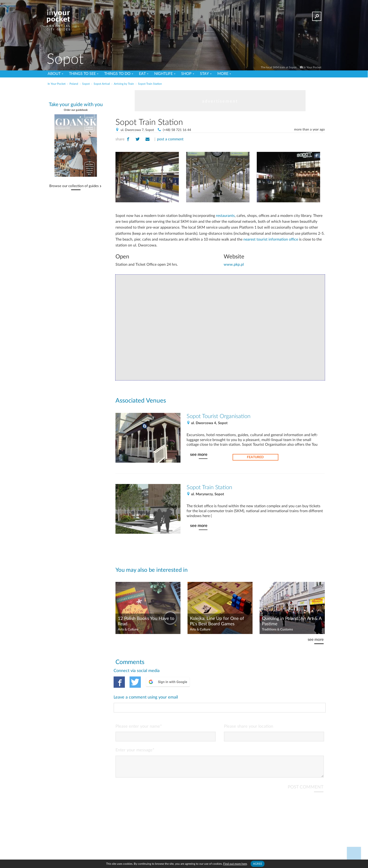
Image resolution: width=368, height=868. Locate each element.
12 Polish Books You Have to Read (146, 621)
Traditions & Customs (277, 630)
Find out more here (235, 864)
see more (199, 455)
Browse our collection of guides (74, 186)
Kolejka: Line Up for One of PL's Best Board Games (217, 621)
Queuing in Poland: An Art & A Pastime (292, 621)
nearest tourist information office (271, 239)
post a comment (170, 139)
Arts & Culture (128, 630)
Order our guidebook (76, 110)
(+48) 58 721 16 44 (177, 130)
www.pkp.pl (234, 265)
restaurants (225, 216)
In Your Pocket (312, 67)
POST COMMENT (306, 768)
